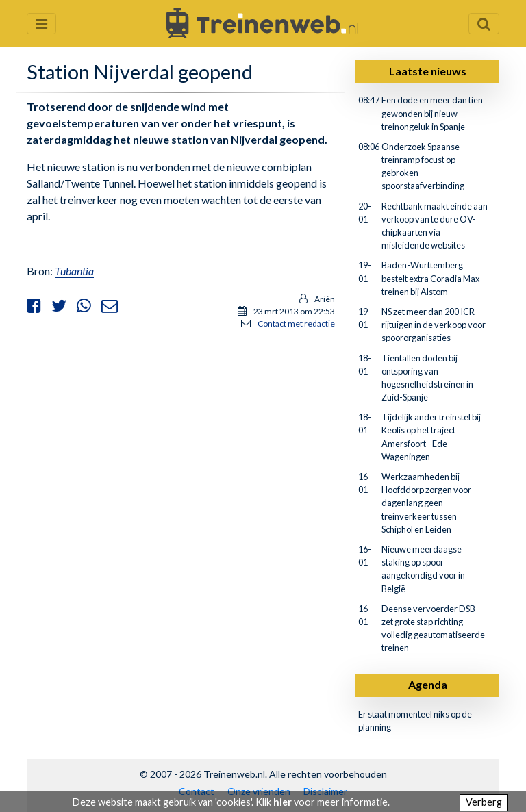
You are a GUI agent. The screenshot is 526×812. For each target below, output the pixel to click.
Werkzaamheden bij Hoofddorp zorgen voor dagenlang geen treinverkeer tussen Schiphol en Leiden (426, 503)
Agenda (428, 684)
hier (283, 802)
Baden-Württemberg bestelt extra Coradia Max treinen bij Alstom (430, 278)
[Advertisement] (181, 437)
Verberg (484, 802)
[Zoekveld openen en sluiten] (484, 24)
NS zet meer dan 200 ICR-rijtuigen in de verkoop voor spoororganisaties (434, 325)
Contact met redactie (296, 323)
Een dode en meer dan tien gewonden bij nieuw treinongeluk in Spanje (432, 113)
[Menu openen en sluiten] (41, 24)
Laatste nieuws (428, 71)
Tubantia (74, 271)
